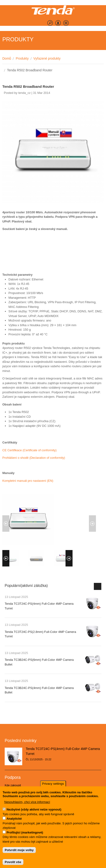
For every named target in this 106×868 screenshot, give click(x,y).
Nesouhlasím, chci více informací (27, 806)
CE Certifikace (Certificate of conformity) (29, 450)
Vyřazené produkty (47, 58)
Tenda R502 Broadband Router (28, 86)
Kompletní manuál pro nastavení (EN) (28, 481)
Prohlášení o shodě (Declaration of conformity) (34, 458)
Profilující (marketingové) (25, 836)
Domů (7, 58)
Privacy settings (53, 788)
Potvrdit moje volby (19, 854)
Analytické (14, 823)
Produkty (22, 58)
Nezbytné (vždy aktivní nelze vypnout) (34, 813)
